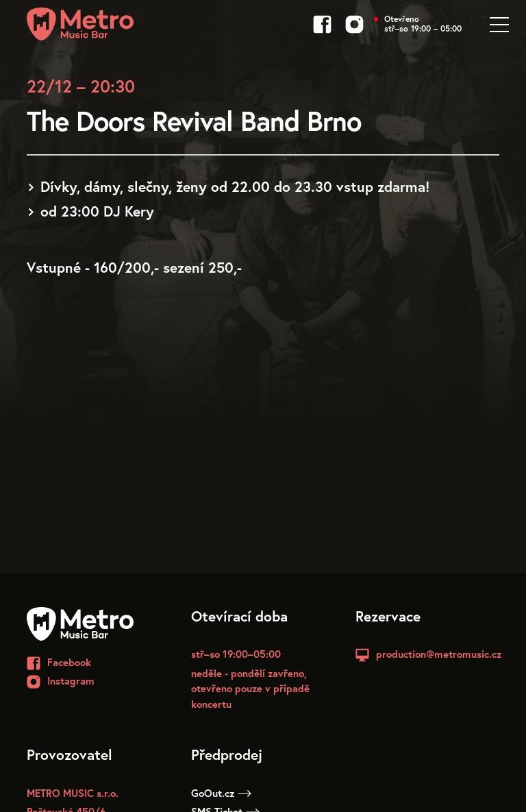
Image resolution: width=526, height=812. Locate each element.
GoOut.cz (221, 793)
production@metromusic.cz (439, 654)
